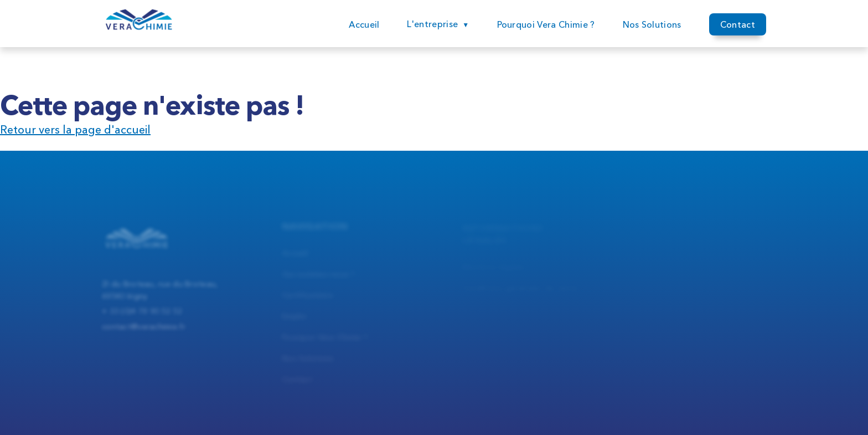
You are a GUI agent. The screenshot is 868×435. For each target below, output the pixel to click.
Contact (738, 25)
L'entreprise (432, 24)
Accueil (364, 24)
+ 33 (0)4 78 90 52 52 (142, 316)
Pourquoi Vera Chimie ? (546, 24)
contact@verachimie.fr (144, 332)
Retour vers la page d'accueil (75, 130)
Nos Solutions (652, 25)
